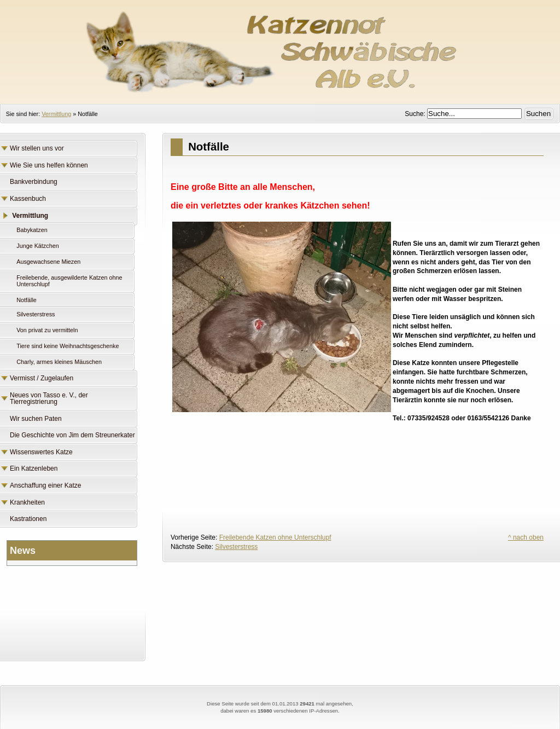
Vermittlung (56, 114)
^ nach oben (526, 537)
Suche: (416, 114)
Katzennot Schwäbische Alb (280, 47)
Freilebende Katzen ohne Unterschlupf (275, 537)
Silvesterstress (236, 547)
